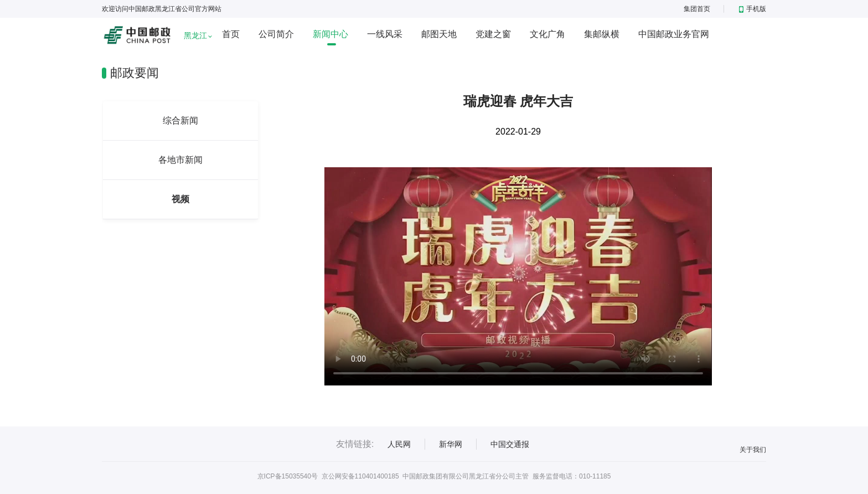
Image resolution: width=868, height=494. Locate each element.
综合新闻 (180, 120)
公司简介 (276, 34)
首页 (231, 34)
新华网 (451, 444)
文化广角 (547, 34)
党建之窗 (493, 34)
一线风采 (385, 34)
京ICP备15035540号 (288, 476)
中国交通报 (510, 444)
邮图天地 (439, 34)
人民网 (399, 444)
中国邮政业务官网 (674, 34)
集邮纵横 (602, 34)
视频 (180, 199)
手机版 (753, 9)
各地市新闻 (180, 160)
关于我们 (753, 450)
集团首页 (697, 9)
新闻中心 (330, 34)
